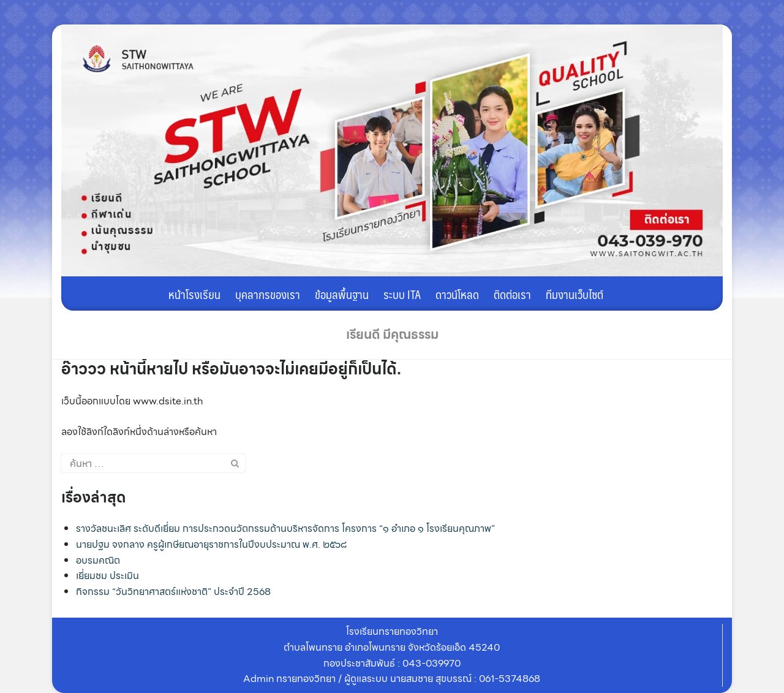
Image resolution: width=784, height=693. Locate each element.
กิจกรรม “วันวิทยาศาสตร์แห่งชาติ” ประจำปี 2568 (173, 592)
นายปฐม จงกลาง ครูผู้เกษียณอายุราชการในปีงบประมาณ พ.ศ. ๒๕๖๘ (211, 544)
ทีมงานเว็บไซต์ (575, 294)
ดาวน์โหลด (457, 294)
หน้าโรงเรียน (194, 294)
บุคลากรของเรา (268, 294)
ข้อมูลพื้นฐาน (342, 294)
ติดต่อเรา (512, 294)
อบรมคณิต (98, 560)
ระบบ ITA (402, 294)
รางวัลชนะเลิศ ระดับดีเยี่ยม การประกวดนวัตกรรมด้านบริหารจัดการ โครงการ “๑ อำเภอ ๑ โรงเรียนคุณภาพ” (285, 528)
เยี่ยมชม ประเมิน (107, 576)
